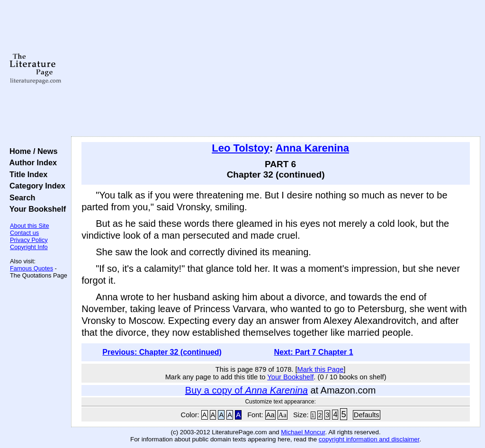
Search (20, 197)
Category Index (35, 186)
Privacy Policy (29, 240)
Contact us (24, 233)
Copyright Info (29, 247)
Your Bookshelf (36, 209)
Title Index (26, 174)
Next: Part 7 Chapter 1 (313, 352)
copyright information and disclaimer (369, 439)
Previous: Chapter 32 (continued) (162, 352)
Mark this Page (321, 369)
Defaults (367, 415)
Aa (270, 415)
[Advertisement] (276, 69)
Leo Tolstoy (241, 148)
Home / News (31, 151)
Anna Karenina (312, 148)
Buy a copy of (247, 390)
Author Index (31, 162)
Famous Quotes (31, 268)
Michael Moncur (303, 432)
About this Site (30, 226)
